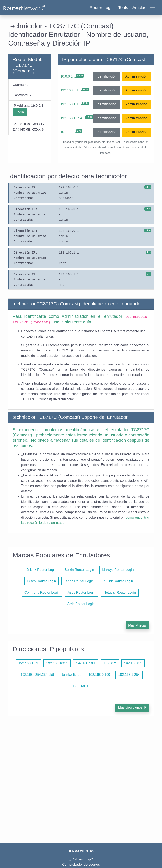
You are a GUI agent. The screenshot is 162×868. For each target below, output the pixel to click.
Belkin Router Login (79, 570)
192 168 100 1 (57, 663)
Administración (136, 76)
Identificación (107, 76)
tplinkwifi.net (71, 675)
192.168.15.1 (28, 663)
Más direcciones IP (132, 708)
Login (20, 112)
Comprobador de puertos (81, 865)
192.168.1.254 (71, 118)
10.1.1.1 (66, 132)
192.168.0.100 (99, 675)
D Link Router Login (41, 570)
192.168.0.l (81, 686)
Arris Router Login (81, 604)
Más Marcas (137, 625)
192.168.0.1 (69, 90)
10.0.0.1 (66, 76)
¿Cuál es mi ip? (81, 859)
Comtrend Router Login (42, 592)
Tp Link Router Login (117, 581)
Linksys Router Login (118, 570)
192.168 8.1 (133, 663)
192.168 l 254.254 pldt (37, 675)
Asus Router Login (82, 592)
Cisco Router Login (42, 581)
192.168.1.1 (69, 104)
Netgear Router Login (120, 592)
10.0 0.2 (110, 663)
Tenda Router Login (79, 581)
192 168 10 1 (86, 663)
